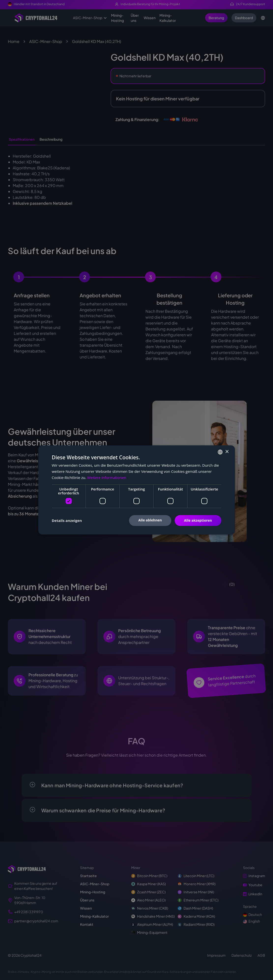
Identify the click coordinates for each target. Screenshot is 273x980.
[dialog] (136, 490)
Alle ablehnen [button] (150, 520)
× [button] (227, 452)
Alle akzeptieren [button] (198, 520)
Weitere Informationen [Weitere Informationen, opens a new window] (107, 477)
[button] (67, 520)
